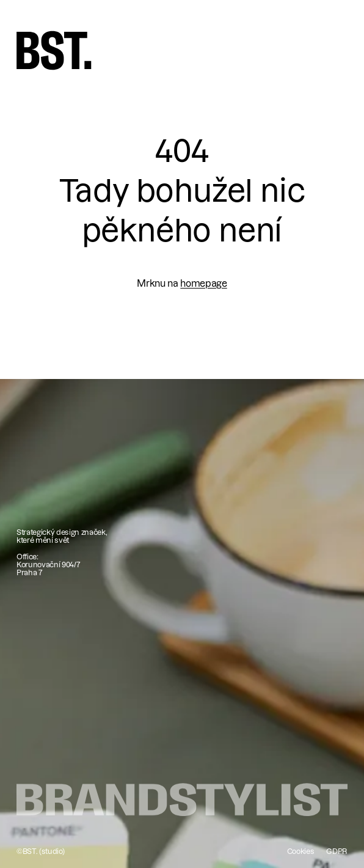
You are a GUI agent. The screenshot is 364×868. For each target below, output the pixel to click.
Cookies (301, 851)
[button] (331, 46)
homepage (203, 283)
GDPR (337, 851)
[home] (54, 50)
